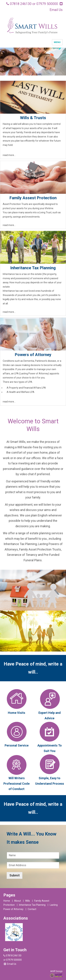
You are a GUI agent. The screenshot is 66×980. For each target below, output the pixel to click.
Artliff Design (56, 971)
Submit (15, 875)
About (18, 901)
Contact (32, 909)
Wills (28, 901)
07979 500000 (47, 4)
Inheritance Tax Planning (32, 905)
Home (7, 901)
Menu (57, 42)
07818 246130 (21, 4)
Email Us (56, 10)
